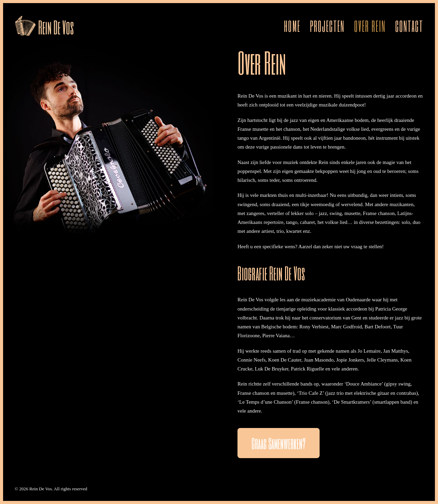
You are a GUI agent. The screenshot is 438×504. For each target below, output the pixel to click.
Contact (409, 26)
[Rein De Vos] (44, 26)
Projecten (327, 26)
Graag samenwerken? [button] (279, 443)
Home (292, 26)
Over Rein (370, 26)
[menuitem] (295, 26)
